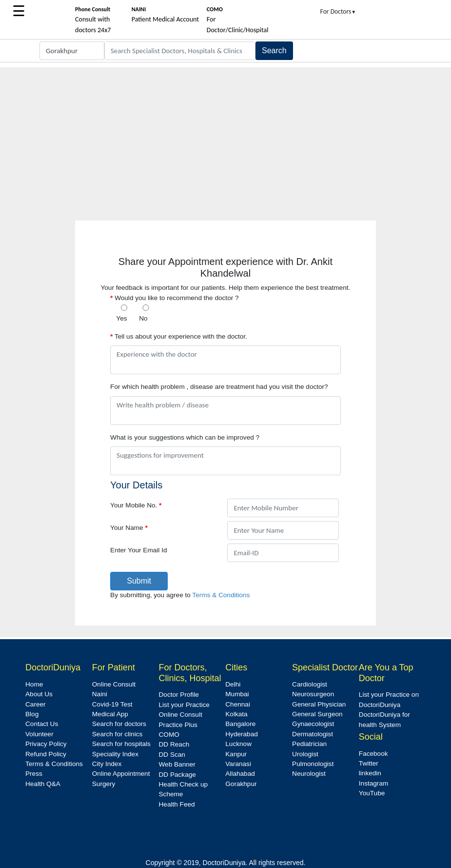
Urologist (305, 754)
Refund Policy (46, 754)
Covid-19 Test (112, 704)
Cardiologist (310, 684)
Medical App (110, 714)
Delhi (233, 684)
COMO (169, 735)
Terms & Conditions (221, 595)
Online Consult (114, 684)
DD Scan (172, 755)
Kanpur (236, 754)
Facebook (373, 754)
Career (36, 704)
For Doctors (338, 11)
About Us (39, 694)
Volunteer (39, 734)
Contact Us (42, 724)
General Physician (319, 704)
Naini (100, 694)
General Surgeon (317, 714)
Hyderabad (242, 734)
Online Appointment (121, 774)
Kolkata (236, 714)
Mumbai (237, 694)
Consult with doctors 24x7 (93, 20)
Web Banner (177, 764)
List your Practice (184, 705)
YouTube (372, 793)
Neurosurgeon (313, 694)
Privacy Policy (46, 744)
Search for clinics (118, 734)
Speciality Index (115, 754)
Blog (32, 714)
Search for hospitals (121, 744)
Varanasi (238, 764)
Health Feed (177, 804)
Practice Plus (178, 725)
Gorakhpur (241, 784)
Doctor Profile (179, 695)
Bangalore (240, 724)
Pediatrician (309, 744)
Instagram (373, 783)
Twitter (369, 763)
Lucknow (238, 744)
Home (34, 684)
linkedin (370, 773)
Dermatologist (313, 734)
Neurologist (309, 774)
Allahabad (240, 774)
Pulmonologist (313, 764)
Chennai (238, 704)
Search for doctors (119, 724)
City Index (107, 764)
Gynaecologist (313, 724)
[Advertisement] (225, 136)
